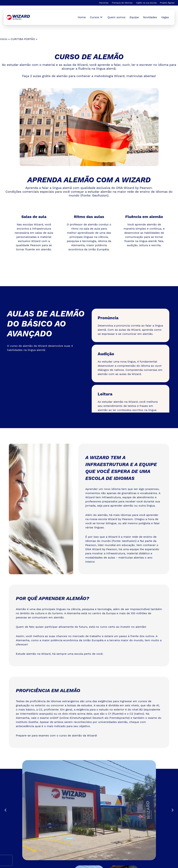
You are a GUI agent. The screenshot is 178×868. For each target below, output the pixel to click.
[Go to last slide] (6, 810)
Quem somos (116, 17)
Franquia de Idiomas (122, 3)
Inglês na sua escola (146, 3)
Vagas (165, 17)
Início (4, 39)
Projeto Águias (167, 3)
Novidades (150, 17)
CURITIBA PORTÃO (23, 39)
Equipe (134, 17)
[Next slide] (172, 810)
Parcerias (104, 3)
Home (82, 17)
